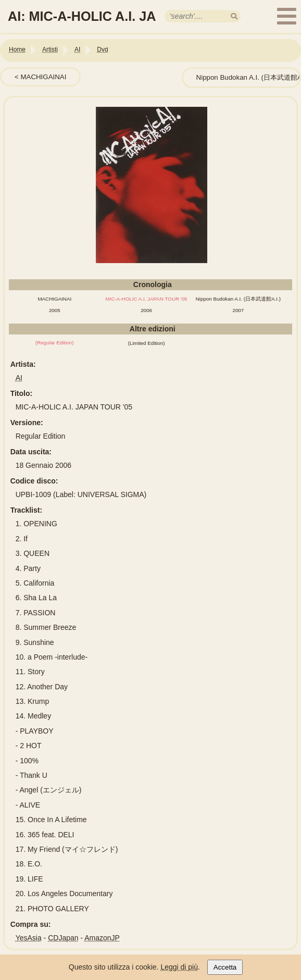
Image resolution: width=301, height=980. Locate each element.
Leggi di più (179, 967)
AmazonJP (102, 938)
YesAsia (29, 938)
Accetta (225, 967)
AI (19, 378)
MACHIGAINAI (43, 77)
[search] (234, 16)
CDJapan (63, 938)
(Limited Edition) (147, 343)
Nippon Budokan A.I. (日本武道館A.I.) (238, 299)
